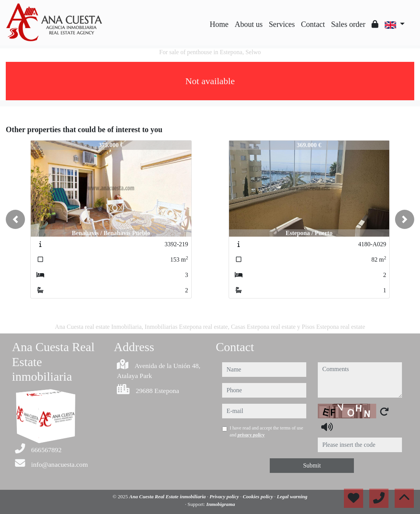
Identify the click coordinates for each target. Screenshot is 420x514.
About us (249, 24)
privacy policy (251, 435)
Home (219, 24)
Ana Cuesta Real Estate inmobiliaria (168, 497)
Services (282, 24)
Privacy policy (225, 497)
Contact (313, 24)
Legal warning (292, 497)
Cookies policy (259, 497)
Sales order (348, 24)
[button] (15, 219)
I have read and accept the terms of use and (266, 431)
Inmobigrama (221, 504)
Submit (312, 465)
